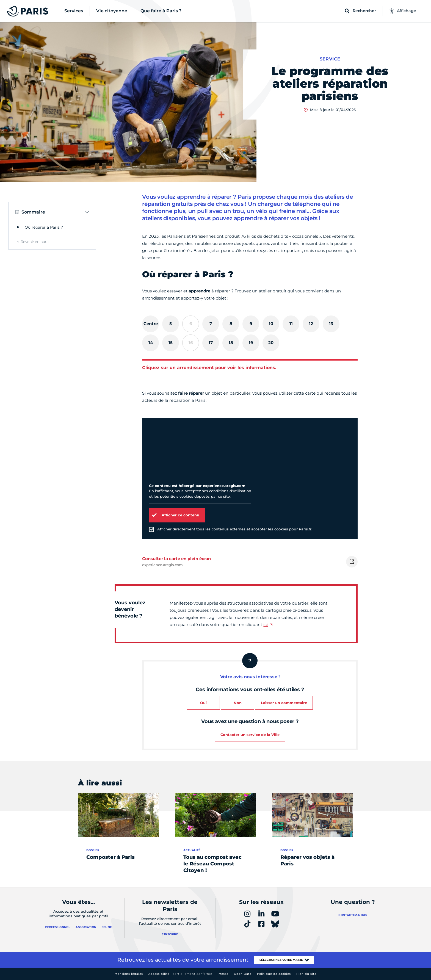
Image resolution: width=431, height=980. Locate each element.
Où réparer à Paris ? (44, 227)
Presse (223, 974)
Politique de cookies (274, 974)
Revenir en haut (35, 242)
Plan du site (306, 974)
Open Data (243, 974)
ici (266, 625)
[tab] (150, 324)
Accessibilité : (180, 974)
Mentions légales (129, 974)
